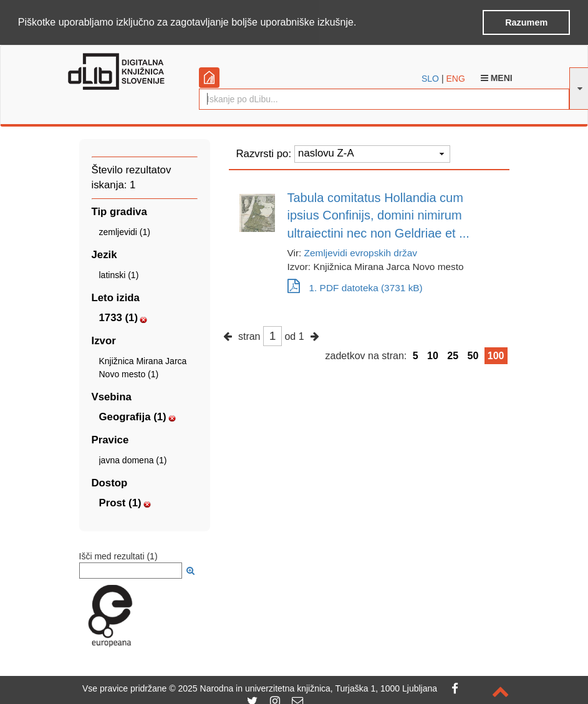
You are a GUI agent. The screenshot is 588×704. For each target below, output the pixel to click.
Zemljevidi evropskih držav (361, 252)
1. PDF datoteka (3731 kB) (355, 287)
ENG (455, 77)
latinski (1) (119, 274)
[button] (361, 23)
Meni (497, 77)
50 (473, 354)
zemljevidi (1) (125, 231)
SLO (430, 77)
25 (453, 354)
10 (433, 354)
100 (496, 354)
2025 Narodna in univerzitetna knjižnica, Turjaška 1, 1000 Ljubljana (307, 688)
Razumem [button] (526, 22)
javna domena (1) (133, 460)
